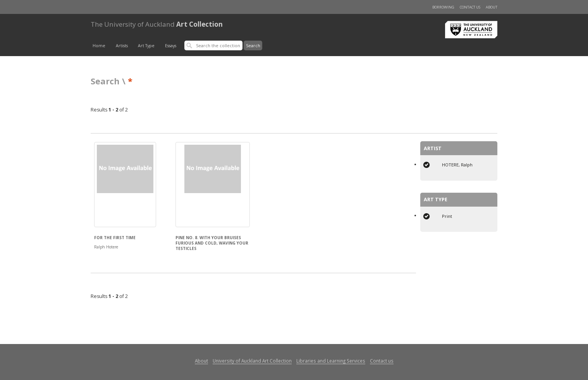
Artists (122, 46)
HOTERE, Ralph (457, 165)
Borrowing (443, 7)
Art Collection (157, 24)
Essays (171, 46)
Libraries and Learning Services (331, 361)
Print (447, 216)
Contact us (470, 7)
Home (99, 46)
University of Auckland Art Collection (252, 361)
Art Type (146, 46)
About (492, 7)
